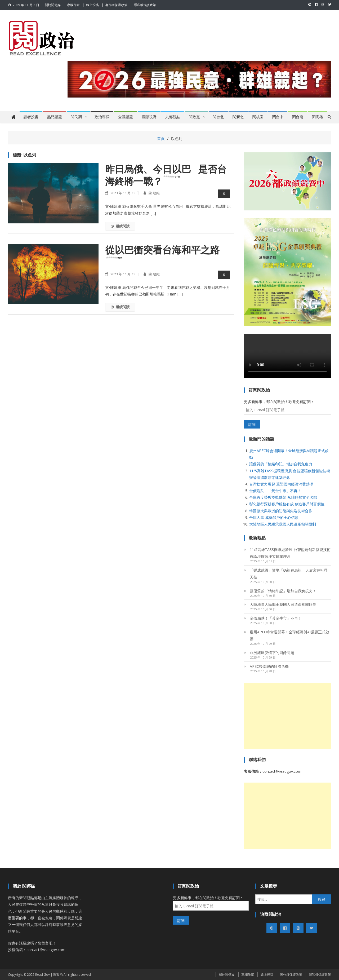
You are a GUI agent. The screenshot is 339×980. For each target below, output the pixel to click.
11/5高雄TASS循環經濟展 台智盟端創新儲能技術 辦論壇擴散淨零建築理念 (290, 553)
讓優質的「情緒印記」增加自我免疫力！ (283, 464)
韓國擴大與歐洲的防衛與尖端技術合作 (281, 511)
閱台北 (218, 117)
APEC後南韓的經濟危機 (269, 666)
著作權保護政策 (116, 5)
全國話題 (126, 117)
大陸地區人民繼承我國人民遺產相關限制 (283, 524)
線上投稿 (92, 5)
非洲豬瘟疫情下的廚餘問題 (272, 653)
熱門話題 (55, 117)
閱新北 (238, 117)
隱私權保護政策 (145, 5)
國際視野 (149, 117)
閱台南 (298, 117)
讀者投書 (31, 117)
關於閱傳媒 (53, 5)
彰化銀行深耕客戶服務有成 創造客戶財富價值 (287, 504)
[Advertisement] (287, 716)
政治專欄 (102, 117)
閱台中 (278, 117)
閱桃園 (258, 117)
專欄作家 (73, 5)
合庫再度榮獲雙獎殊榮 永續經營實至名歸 (283, 497)
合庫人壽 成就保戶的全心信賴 (274, 517)
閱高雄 (318, 117)
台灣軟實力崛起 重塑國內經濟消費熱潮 (281, 484)
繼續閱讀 (120, 226)
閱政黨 (194, 117)
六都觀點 (173, 117)
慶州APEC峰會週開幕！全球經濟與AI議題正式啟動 (289, 635)
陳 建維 (154, 193)
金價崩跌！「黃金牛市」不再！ (275, 491)
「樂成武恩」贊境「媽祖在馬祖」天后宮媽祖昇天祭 (289, 574)
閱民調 (76, 117)
